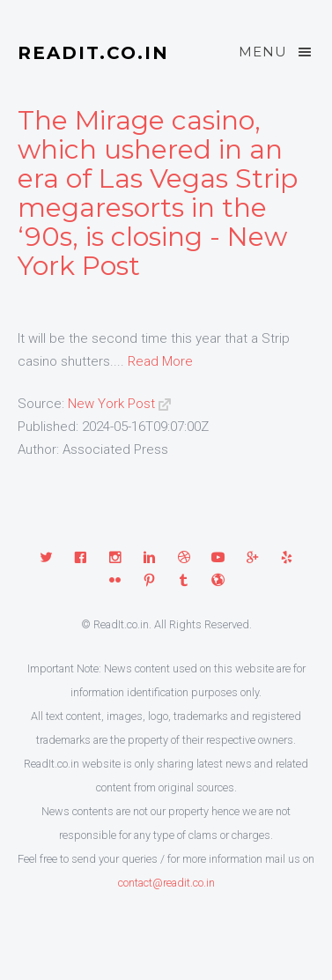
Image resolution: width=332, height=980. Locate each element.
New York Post (111, 404)
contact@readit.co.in (166, 883)
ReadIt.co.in (93, 53)
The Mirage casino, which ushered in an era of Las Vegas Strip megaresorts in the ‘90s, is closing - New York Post (158, 193)
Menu (277, 52)
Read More (160, 361)
